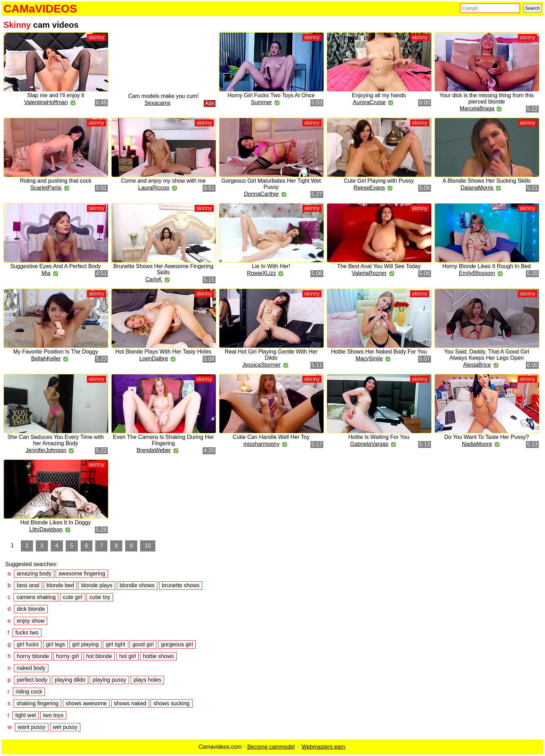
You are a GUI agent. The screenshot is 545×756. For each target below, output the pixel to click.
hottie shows (158, 656)
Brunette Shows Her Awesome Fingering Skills (163, 269)
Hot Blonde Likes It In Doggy (56, 522)
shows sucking (171, 703)
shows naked (130, 703)
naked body (31, 668)
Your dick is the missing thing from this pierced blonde (487, 98)
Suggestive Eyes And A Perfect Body (56, 266)
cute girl (73, 597)
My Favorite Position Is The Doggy (56, 352)
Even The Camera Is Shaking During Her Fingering (164, 440)
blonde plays (97, 585)
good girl (143, 644)
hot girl (128, 656)
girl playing (86, 644)
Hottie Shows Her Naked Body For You (379, 352)
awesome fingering (82, 574)
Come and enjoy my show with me (163, 181)
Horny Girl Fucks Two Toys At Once (271, 95)
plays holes (147, 680)
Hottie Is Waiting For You (379, 437)
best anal (28, 585)
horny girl (67, 656)
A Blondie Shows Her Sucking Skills (486, 181)
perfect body (32, 680)
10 (148, 546)
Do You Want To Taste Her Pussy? (486, 437)
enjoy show (31, 621)
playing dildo (70, 680)
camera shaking (36, 597)
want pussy (32, 727)
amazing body (34, 574)
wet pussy (65, 727)
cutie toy (100, 597)
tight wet (26, 715)
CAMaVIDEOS (40, 9)
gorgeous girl (177, 644)
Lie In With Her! (271, 266)
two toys (53, 715)
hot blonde (99, 656)
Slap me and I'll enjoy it (56, 95)
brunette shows (181, 585)
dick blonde (31, 609)
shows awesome (86, 703)
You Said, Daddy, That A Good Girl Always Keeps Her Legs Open (487, 355)
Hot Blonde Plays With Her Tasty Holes (163, 352)
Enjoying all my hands (379, 95)
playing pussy (109, 680)
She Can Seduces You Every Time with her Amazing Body (56, 440)
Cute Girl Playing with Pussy (379, 181)
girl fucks (28, 644)
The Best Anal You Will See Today (379, 266)
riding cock (29, 692)
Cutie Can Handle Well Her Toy (271, 437)
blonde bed (60, 585)
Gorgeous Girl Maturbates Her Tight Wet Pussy (271, 184)
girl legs (55, 644)
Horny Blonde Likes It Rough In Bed (487, 266)
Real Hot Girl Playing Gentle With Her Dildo (271, 355)
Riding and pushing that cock (55, 181)
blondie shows (137, 585)
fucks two (27, 633)
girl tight (115, 644)
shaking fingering (37, 703)
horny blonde (33, 656)
